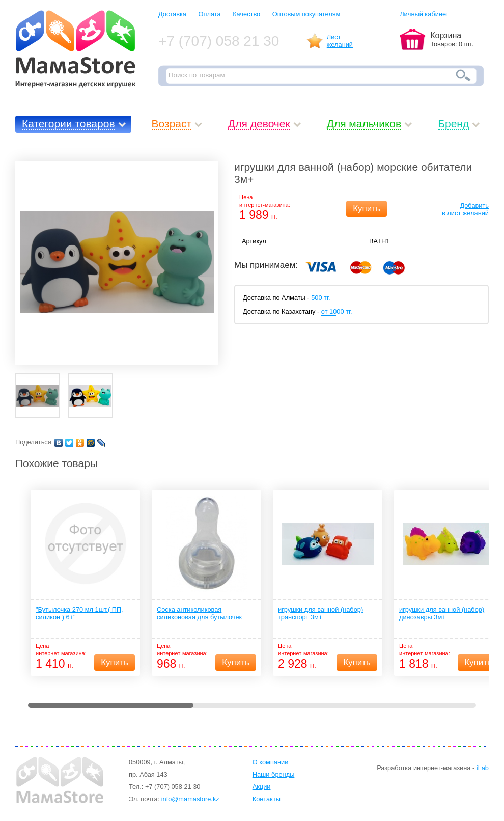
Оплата (210, 14)
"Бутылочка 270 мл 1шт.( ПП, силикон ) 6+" (79, 613)
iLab (483, 768)
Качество (246, 14)
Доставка (172, 14)
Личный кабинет (424, 14)
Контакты (267, 799)
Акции (262, 787)
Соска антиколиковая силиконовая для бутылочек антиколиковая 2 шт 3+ (199, 614)
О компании (271, 762)
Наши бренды (274, 774)
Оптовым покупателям (306, 14)
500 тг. (320, 298)
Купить (367, 209)
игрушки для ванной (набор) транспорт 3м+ (320, 613)
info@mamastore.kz (190, 799)
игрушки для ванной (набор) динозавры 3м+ (442, 613)
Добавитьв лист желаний (465, 209)
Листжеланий (340, 41)
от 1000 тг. (337, 311)
